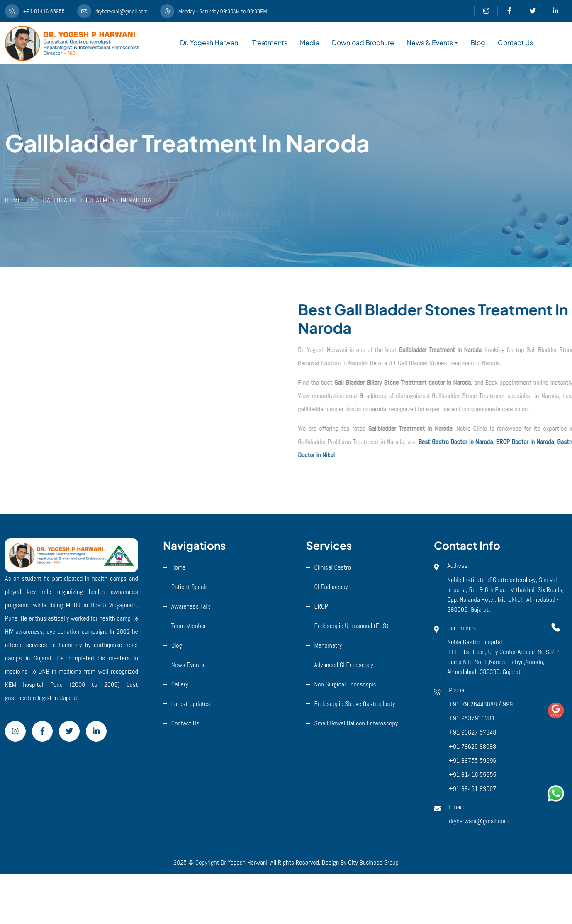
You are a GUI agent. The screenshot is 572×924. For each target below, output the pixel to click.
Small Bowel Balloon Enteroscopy (356, 723)
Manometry (328, 645)
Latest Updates (191, 704)
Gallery (180, 684)
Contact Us (515, 42)
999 (507, 704)
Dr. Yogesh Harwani (210, 42)
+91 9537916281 (472, 718)
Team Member (189, 626)
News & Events (430, 42)
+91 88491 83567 (472, 789)
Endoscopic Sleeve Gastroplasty (355, 704)
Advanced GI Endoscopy (344, 665)
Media (310, 42)
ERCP (321, 606)
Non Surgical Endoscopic (346, 684)
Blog (478, 42)
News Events (188, 665)
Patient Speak (189, 587)
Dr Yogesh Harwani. (245, 862)
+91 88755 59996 (472, 760)
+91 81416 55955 (472, 775)
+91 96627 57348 (472, 732)
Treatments (270, 42)
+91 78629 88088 (472, 746)
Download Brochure (363, 42)
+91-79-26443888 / (476, 704)
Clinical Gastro (333, 567)
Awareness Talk (191, 606)
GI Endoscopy (331, 587)
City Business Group (373, 862)
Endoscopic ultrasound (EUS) (352, 626)
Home (179, 567)
